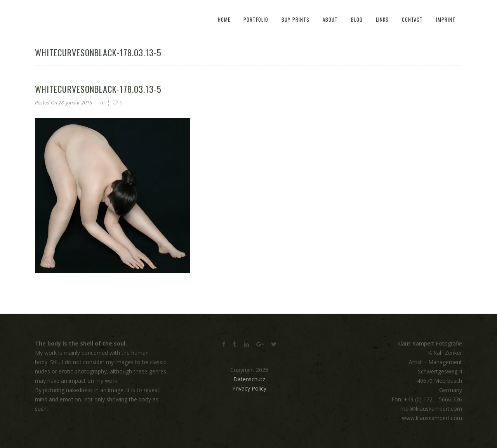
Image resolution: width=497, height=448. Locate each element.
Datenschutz (249, 379)
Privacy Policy (249, 388)
